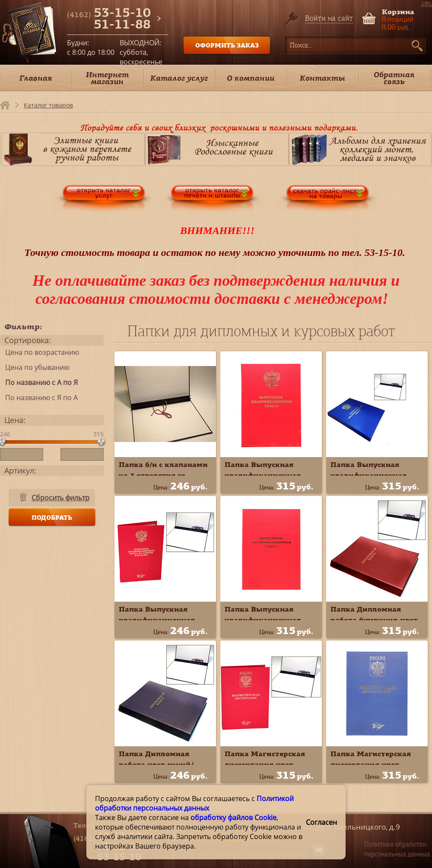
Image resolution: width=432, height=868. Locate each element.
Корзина (398, 11)
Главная (36, 78)
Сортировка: (28, 340)
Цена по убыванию (35, 367)
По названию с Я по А (39, 398)
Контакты (322, 78)
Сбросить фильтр (60, 498)
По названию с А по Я (39, 382)
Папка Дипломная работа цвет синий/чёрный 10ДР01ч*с (156, 764)
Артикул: (20, 470)
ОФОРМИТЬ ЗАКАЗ (227, 45)
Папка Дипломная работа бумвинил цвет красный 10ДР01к (374, 620)
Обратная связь (394, 78)
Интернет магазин (107, 78)
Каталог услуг (179, 78)
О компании (251, 78)
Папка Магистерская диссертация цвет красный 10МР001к (265, 764)
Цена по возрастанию (40, 352)
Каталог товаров (48, 105)
